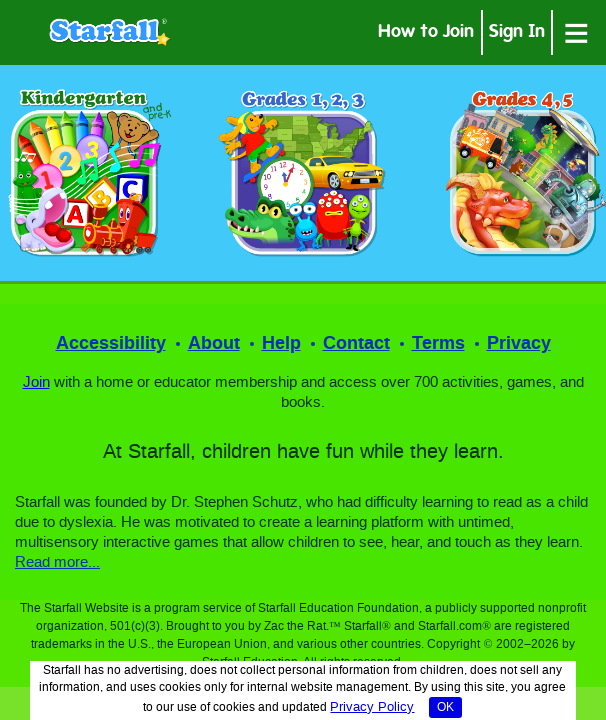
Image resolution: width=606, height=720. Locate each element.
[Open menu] (576, 32)
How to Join (426, 33)
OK (445, 708)
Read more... (57, 563)
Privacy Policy (372, 707)
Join (36, 383)
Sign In (517, 33)
